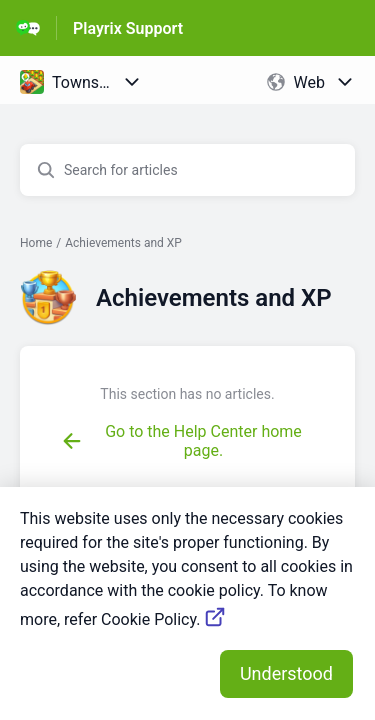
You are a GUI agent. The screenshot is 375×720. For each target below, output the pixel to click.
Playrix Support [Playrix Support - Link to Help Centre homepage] (128, 28)
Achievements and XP (123, 243)
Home (36, 243)
